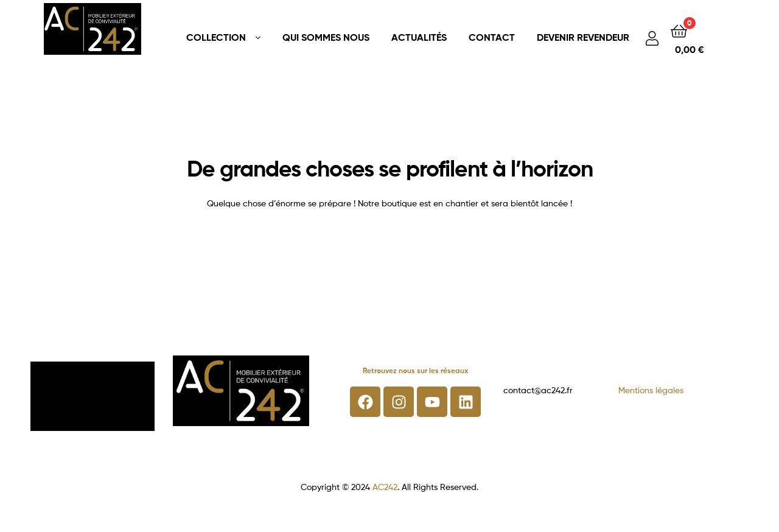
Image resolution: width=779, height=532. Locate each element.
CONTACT (492, 37)
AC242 (385, 487)
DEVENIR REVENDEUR (583, 37)
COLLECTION (216, 37)
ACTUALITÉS (419, 37)
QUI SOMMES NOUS (326, 37)
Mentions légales (651, 390)
